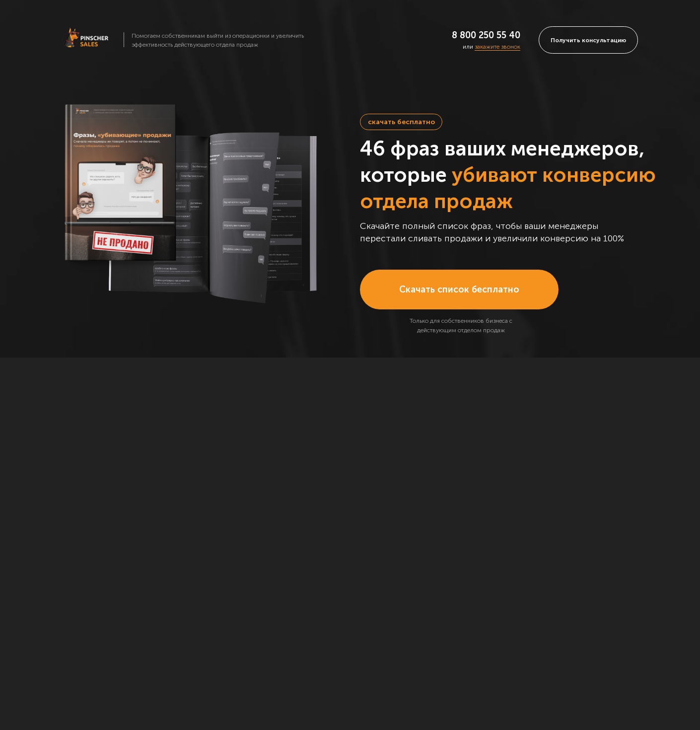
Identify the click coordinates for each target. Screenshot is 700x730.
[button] (588, 40)
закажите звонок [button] (497, 47)
